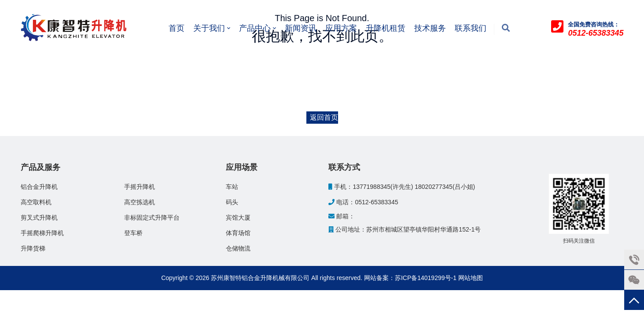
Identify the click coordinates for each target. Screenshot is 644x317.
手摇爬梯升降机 (42, 233)
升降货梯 (33, 248)
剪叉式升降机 (39, 217)
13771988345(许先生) (383, 187)
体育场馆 (238, 233)
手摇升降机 (140, 187)
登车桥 (133, 233)
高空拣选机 (140, 202)
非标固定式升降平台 (152, 217)
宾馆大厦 (238, 217)
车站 (232, 187)
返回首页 (324, 117)
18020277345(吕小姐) (445, 187)
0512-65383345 (376, 202)
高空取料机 (36, 202)
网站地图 (471, 278)
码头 (232, 202)
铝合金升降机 (39, 187)
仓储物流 (238, 248)
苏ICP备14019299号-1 (426, 278)
